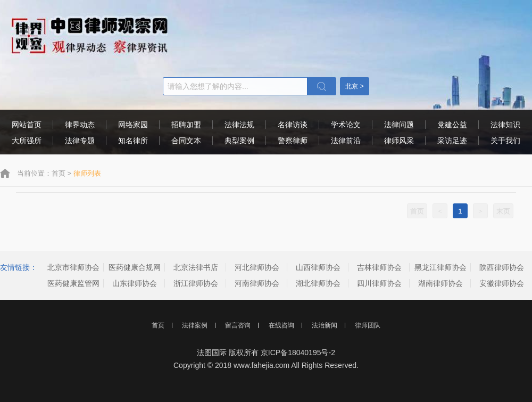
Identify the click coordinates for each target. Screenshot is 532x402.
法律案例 (195, 325)
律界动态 (80, 125)
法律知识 (505, 125)
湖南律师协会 (440, 283)
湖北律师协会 (318, 283)
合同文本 (186, 141)
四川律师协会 (379, 283)
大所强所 (27, 141)
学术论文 (346, 125)
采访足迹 (452, 141)
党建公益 (452, 125)
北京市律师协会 (73, 267)
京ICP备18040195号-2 (298, 352)
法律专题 (80, 141)
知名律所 (133, 141)
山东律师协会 (135, 283)
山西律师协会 (318, 267)
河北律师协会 (257, 267)
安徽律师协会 (502, 283)
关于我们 (505, 141)
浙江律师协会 (196, 283)
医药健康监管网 (73, 283)
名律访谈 (293, 125)
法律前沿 (346, 141)
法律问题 (399, 125)
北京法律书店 (196, 267)
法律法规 (239, 125)
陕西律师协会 (502, 267)
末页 (503, 211)
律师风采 (399, 141)
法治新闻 (325, 325)
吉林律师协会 (379, 267)
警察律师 (293, 141)
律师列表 (87, 173)
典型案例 (239, 141)
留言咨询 (238, 325)
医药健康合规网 (135, 267)
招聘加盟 (186, 125)
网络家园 (133, 125)
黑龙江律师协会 (440, 267)
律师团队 (368, 325)
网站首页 (27, 125)
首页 (59, 173)
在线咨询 (281, 325)
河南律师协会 (257, 283)
